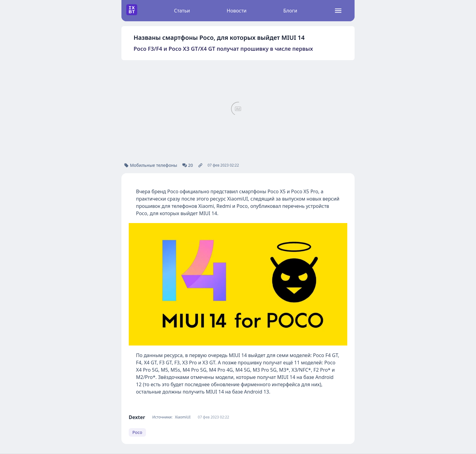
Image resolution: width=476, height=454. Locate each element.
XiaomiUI (183, 417)
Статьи (182, 11)
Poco (137, 432)
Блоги (290, 11)
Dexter (137, 417)
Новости (237, 11)
